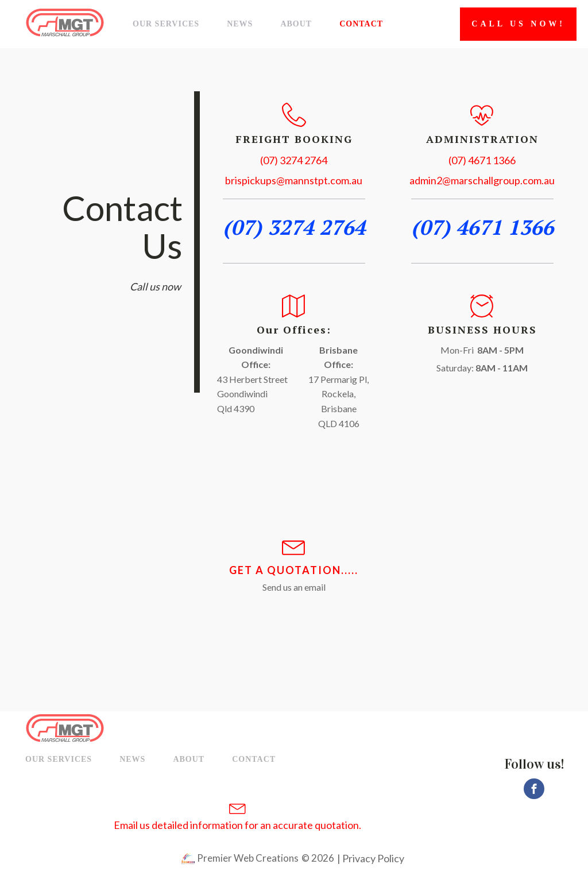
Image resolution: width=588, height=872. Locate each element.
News (240, 24)
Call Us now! (518, 24)
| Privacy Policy (370, 858)
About (296, 24)
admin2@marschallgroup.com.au (482, 180)
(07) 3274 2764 (294, 160)
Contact (361, 24)
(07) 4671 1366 (482, 160)
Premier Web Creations (247, 858)
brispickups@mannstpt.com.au (294, 180)
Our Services (166, 24)
